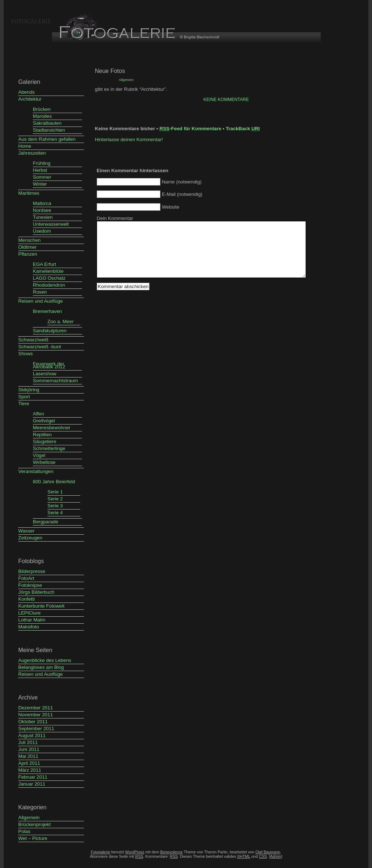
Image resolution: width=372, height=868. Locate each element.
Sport (24, 397)
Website (171, 207)
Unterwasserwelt (51, 224)
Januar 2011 (32, 784)
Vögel (39, 455)
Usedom (42, 231)
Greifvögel (44, 421)
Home (25, 146)
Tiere (24, 404)
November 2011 (36, 715)
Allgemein (29, 817)
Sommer (42, 177)
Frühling (42, 163)
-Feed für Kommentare (190, 129)
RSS (174, 856)
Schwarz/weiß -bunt (40, 347)
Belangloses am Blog (41, 667)
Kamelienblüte (48, 271)
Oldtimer (27, 247)
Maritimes (29, 193)
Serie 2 (55, 499)
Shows (26, 354)
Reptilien (42, 435)
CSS (263, 856)
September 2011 (36, 728)
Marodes (42, 116)
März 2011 (30, 770)
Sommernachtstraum (55, 381)
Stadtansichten (49, 130)
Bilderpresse (32, 571)
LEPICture (30, 613)
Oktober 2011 (33, 722)
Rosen (40, 292)
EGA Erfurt (44, 264)
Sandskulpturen (50, 331)
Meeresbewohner (52, 428)
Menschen (30, 240)
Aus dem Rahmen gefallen (47, 139)
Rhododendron (49, 285)
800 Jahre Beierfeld (54, 482)
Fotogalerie (31, 21)
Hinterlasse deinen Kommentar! (129, 139)
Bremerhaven (47, 311)
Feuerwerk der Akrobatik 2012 (49, 365)
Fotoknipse (30, 585)
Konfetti (26, 599)
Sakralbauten (47, 123)
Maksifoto (29, 627)
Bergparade (46, 522)
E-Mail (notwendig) (182, 194)
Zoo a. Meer (61, 321)
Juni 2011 (29, 749)
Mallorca (42, 203)
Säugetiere (44, 441)
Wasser (26, 531)
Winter (40, 184)
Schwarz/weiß (33, 340)
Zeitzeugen (30, 538)
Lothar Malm (32, 620)
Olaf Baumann (268, 852)
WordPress (135, 852)
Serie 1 (55, 492)
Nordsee (42, 210)
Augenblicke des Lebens (45, 660)
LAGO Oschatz (49, 278)
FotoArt (26, 578)
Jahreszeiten (32, 153)
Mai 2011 (28, 756)
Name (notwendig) (182, 182)
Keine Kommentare (226, 100)
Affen (38, 414)
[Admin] (275, 856)
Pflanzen (28, 254)
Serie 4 (55, 513)
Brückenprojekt (34, 824)
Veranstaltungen (36, 471)
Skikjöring (29, 390)
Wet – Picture (33, 838)
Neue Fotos (110, 71)
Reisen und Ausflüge (40, 301)
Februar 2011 (33, 777)
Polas (24, 831)
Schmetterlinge (49, 448)
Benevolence (171, 852)
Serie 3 (55, 506)
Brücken (42, 109)
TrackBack (243, 129)
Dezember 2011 (36, 708)
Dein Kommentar (115, 218)
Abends (26, 92)
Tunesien (43, 217)
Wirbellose (44, 462)
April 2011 (29, 763)
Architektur (30, 99)
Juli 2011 (28, 742)
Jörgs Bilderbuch (36, 592)
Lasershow (44, 374)
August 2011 (32, 735)
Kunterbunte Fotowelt (41, 606)
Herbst (40, 170)
